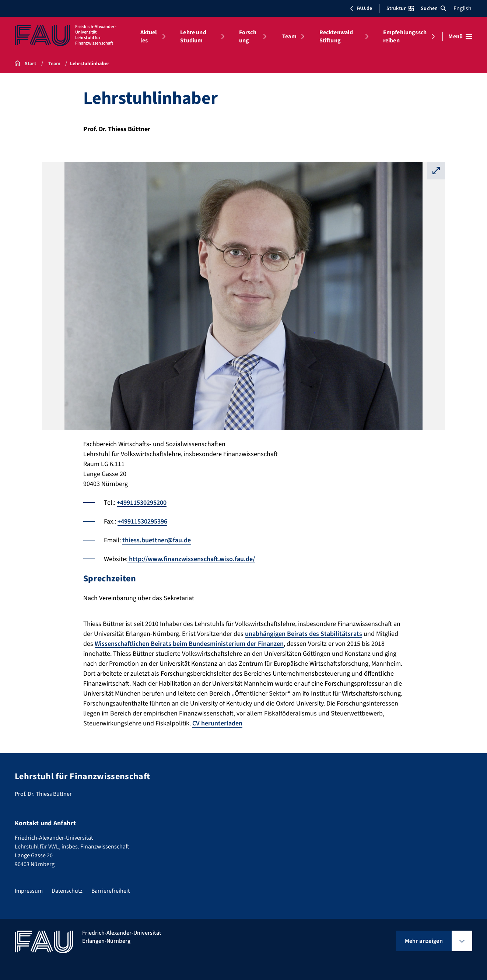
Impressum (29, 891)
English (463, 8)
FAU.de (361, 8)
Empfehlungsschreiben (405, 36)
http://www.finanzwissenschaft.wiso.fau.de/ (191, 559)
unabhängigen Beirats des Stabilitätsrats (304, 634)
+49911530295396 (142, 521)
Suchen (434, 8)
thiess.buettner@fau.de (157, 540)
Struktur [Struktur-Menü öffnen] (400, 8)
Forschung (248, 36)
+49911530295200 (142, 503)
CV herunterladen (217, 723)
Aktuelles (149, 36)
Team (289, 36)
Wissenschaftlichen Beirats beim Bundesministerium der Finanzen (189, 644)
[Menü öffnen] (460, 36)
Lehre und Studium (193, 36)
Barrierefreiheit (111, 891)
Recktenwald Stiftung (336, 36)
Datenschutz (67, 891)
